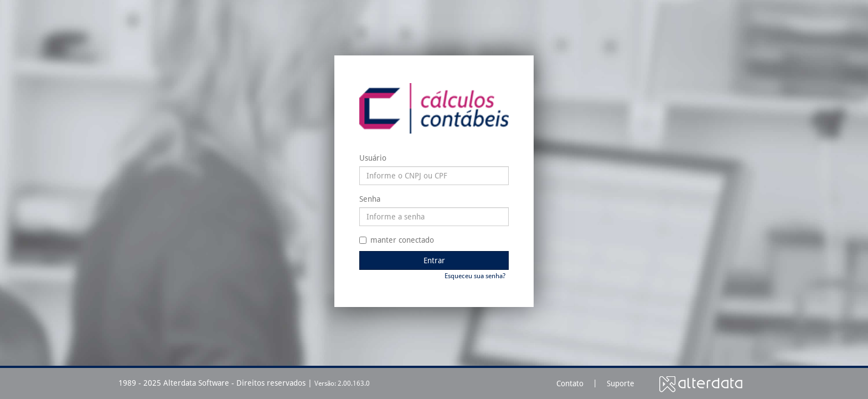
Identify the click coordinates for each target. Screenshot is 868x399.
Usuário (373, 158)
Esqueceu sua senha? (475, 276)
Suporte (621, 383)
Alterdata (701, 384)
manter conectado (397, 240)
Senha (370, 199)
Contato (570, 383)
